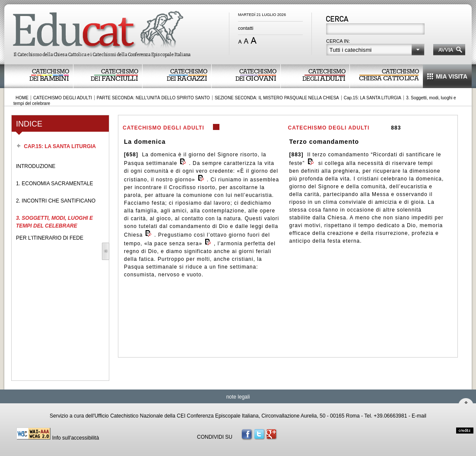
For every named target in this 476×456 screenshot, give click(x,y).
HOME (22, 98)
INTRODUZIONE (36, 166)
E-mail (419, 416)
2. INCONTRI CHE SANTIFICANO (56, 201)
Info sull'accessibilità (76, 438)
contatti (246, 28)
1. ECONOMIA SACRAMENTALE (54, 184)
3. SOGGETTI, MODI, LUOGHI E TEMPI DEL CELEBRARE (54, 222)
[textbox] (376, 30)
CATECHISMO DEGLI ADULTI (63, 98)
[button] (375, 50)
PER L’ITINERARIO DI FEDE (50, 238)
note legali (238, 397)
